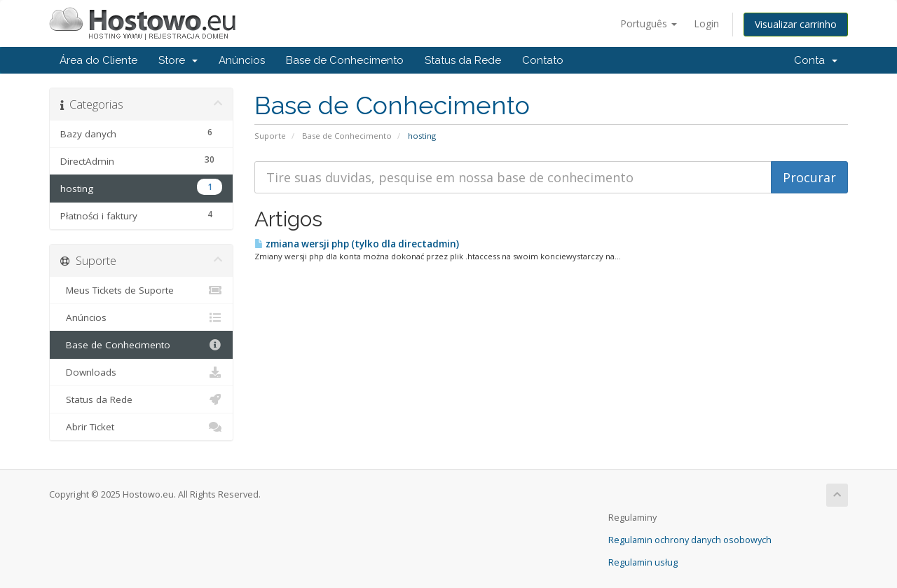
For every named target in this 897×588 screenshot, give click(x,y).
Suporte (270, 136)
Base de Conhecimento (345, 60)
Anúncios (242, 60)
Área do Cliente (98, 60)
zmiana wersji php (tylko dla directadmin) (357, 244)
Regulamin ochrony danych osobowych (690, 540)
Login (706, 23)
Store (178, 60)
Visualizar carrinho (796, 24)
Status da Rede (463, 60)
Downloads (141, 372)
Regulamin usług (643, 562)
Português (649, 23)
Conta (816, 60)
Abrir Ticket (141, 427)
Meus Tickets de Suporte (141, 290)
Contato (543, 60)
